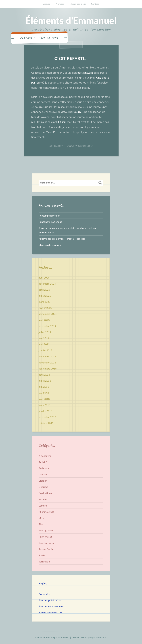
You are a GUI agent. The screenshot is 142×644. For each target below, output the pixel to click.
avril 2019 (44, 344)
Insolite (43, 499)
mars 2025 (44, 302)
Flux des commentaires (51, 606)
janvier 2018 (45, 411)
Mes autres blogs (78, 4)
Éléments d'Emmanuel (71, 20)
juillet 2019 (45, 332)
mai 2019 (44, 338)
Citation (43, 481)
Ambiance (44, 468)
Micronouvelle (46, 512)
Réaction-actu (46, 543)
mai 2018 (44, 393)
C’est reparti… (71, 58)
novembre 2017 (47, 417)
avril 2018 (44, 399)
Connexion (45, 594)
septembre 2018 (48, 368)
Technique (44, 561)
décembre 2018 (47, 356)
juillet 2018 (45, 381)
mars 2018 (44, 405)
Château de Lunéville (50, 245)
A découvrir (45, 456)
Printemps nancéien (49, 216)
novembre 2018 (47, 362)
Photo (42, 524)
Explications (45, 493)
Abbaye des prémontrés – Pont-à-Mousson (62, 239)
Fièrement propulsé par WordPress (52, 637)
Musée (42, 518)
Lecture (43, 506)
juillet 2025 (45, 296)
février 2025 (45, 308)
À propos (60, 4)
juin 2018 (44, 387)
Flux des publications (50, 600)
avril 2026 (44, 278)
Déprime (43, 487)
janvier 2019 (45, 350)
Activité (43, 462)
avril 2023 (44, 320)
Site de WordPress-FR (51, 612)
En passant (56, 146)
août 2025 (44, 290)
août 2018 (44, 375)
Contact (95, 4)
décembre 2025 (47, 284)
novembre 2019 (47, 326)
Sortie (42, 555)
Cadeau (43, 474)
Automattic (101, 637)
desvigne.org (85, 73)
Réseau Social (46, 549)
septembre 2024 (48, 314)
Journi (78, 112)
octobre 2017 (46, 423)
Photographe (46, 530)
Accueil (47, 4)
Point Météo (45, 537)
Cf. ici (61, 122)
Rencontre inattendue (50, 222)
